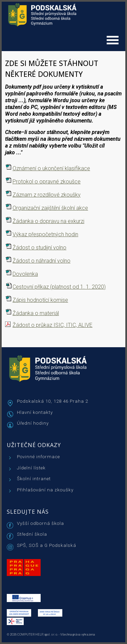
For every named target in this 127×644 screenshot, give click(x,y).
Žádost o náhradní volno (41, 261)
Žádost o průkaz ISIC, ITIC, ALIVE (52, 325)
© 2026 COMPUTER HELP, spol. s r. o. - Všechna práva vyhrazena (51, 634)
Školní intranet (34, 479)
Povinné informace (38, 457)
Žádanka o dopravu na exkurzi (48, 221)
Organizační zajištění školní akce (50, 208)
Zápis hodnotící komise (40, 300)
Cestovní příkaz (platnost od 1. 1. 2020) (59, 287)
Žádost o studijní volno (39, 248)
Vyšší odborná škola (40, 523)
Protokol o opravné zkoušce (47, 182)
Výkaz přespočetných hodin (45, 234)
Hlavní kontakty (35, 412)
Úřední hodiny (33, 423)
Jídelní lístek (31, 468)
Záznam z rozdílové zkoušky (47, 195)
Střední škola (32, 534)
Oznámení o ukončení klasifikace (51, 168)
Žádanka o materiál (36, 313)
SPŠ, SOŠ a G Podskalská (47, 545)
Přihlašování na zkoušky (45, 490)
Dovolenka (25, 274)
